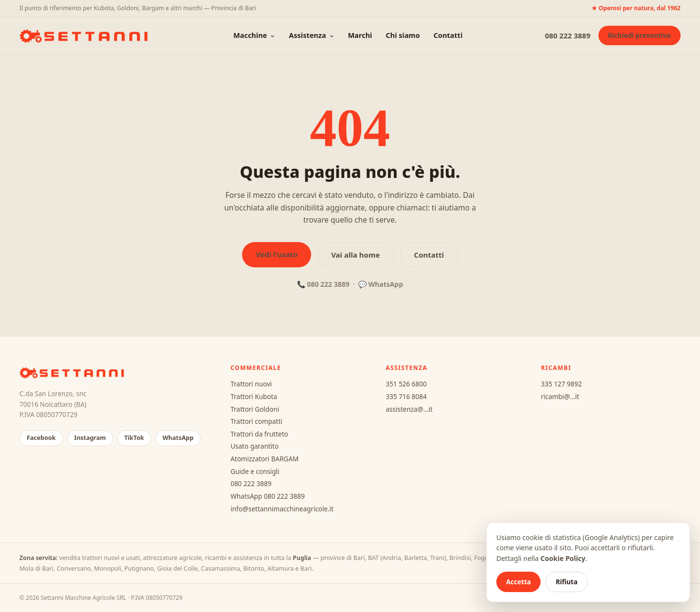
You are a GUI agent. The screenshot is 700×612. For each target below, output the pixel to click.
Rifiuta (567, 582)
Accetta (518, 582)
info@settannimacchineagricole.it (282, 509)
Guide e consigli (255, 472)
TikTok (134, 438)
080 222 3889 (568, 35)
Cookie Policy (563, 558)
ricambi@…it (560, 397)
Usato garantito (254, 446)
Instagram (90, 438)
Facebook (41, 438)
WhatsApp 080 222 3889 (268, 496)
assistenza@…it (409, 409)
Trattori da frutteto (259, 434)
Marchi (360, 35)
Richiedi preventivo (639, 35)
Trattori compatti (256, 421)
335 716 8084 (406, 397)
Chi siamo (402, 35)
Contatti (448, 35)
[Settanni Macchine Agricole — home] (85, 35)
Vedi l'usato (277, 254)
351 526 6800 (406, 384)
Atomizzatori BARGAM (264, 459)
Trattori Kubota (254, 397)
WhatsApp (386, 284)
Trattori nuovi (251, 384)
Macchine (254, 35)
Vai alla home (355, 255)
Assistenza (311, 35)
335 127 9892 (561, 384)
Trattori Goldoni (255, 409)
